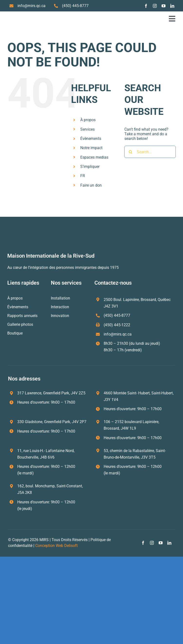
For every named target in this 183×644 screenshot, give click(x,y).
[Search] (130, 152)
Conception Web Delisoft (56, 546)
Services (87, 129)
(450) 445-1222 (117, 325)
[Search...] (150, 152)
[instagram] (155, 6)
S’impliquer (90, 167)
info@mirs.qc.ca (32, 6)
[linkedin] (172, 6)
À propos (88, 120)
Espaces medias (94, 157)
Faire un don (91, 185)
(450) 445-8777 (75, 6)
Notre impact (91, 148)
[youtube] (164, 6)
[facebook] (146, 6)
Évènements (91, 139)
